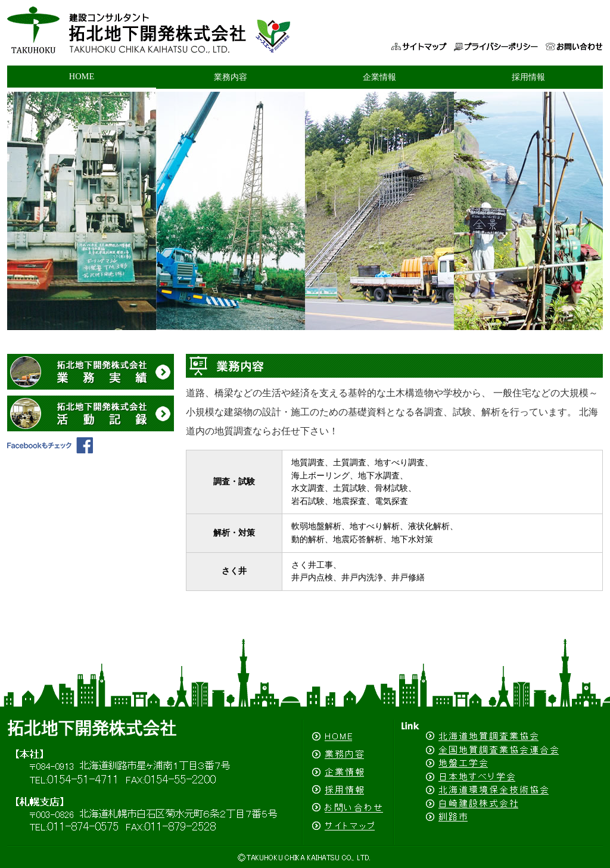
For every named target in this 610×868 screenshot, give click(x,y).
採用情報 (528, 77)
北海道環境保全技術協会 (499, 789)
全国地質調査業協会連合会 (499, 749)
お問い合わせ (573, 36)
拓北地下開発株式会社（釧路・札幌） (195, 36)
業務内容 (231, 77)
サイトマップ (418, 36)
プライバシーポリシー (499, 36)
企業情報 (379, 77)
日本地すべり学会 (499, 776)
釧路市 (499, 827)
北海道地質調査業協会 (499, 731)
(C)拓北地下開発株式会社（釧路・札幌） (305, 856)
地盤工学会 (499, 763)
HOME (82, 76)
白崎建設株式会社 (499, 803)
